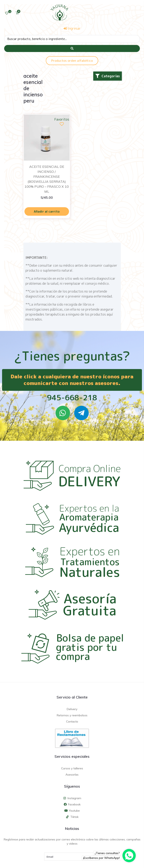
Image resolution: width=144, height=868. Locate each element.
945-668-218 (72, 398)
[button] (108, 76)
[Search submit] (72, 48)
